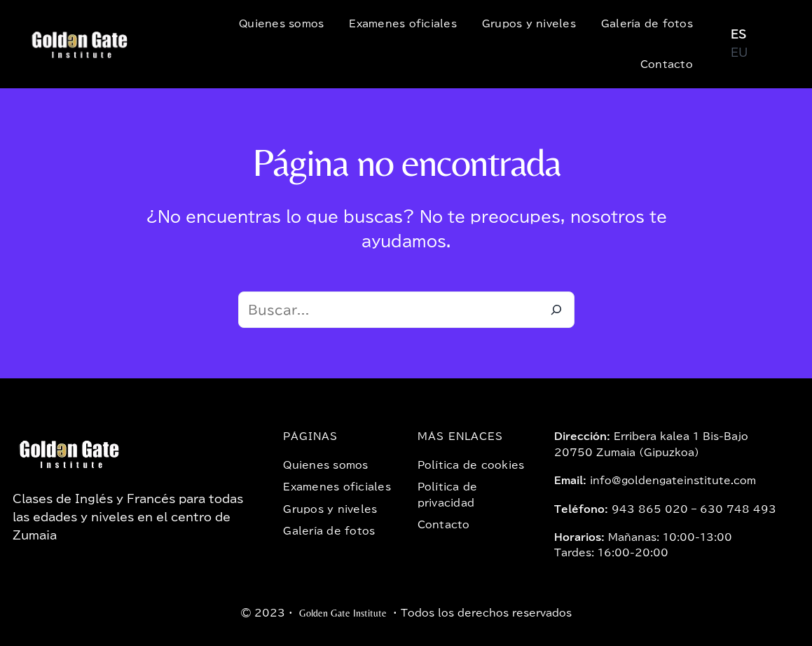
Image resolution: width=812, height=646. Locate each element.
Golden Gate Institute (343, 613)
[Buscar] (556, 310)
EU (739, 53)
